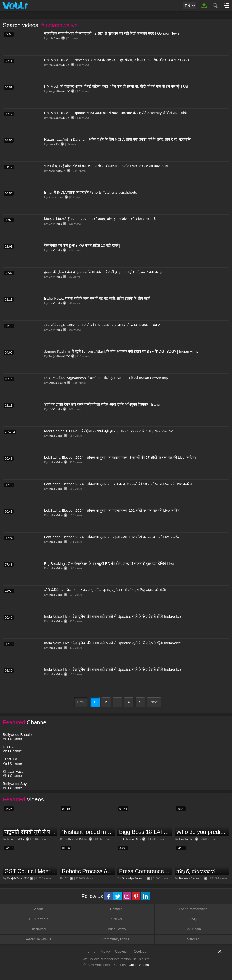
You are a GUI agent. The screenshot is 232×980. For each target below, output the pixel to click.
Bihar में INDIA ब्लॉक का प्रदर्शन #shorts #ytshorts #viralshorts (91, 192)
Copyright (122, 952)
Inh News (55, 38)
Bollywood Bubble (76, 839)
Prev (81, 702)
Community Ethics (116, 939)
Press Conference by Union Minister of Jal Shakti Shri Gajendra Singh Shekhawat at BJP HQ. (145, 871)
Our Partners (38, 919)
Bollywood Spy (132, 839)
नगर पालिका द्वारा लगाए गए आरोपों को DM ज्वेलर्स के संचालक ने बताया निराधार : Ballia (102, 325)
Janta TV (54, 144)
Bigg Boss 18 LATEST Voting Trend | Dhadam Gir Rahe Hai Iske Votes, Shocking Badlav (145, 832)
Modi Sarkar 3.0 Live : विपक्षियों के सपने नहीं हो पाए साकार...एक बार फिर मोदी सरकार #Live (109, 431)
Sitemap (193, 939)
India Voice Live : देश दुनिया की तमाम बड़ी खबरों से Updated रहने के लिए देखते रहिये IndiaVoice (113, 617)
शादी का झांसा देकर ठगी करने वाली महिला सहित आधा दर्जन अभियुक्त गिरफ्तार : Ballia (102, 404)
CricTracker (187, 839)
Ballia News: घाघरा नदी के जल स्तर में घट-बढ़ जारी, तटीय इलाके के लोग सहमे (97, 298)
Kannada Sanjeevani (192, 878)
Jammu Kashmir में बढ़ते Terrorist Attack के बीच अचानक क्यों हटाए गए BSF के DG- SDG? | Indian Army (121, 351)
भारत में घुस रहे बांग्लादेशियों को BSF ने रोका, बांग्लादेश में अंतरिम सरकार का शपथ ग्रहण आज (106, 166)
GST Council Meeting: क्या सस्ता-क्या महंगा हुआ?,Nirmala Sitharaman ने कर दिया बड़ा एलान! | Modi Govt (30, 871)
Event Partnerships (193, 909)
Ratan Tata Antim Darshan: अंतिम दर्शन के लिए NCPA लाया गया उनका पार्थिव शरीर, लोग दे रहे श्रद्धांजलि (117, 139)
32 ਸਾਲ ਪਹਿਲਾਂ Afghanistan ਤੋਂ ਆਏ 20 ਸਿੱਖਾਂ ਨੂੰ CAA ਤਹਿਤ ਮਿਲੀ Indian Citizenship (106, 378)
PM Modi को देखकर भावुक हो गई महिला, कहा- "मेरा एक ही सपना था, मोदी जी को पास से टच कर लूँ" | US (116, 86)
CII (67, 878)
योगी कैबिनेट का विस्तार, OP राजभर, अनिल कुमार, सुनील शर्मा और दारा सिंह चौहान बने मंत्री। (105, 590)
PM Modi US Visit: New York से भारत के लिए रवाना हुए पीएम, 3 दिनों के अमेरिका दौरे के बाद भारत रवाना (117, 60)
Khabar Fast (56, 197)
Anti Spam (193, 929)
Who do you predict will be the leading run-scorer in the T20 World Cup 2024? (202, 832)
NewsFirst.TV (57, 170)
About (38, 909)
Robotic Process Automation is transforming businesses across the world (87, 871)
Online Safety (116, 929)
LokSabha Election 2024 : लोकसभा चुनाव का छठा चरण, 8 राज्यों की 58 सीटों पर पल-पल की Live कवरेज (118, 484)
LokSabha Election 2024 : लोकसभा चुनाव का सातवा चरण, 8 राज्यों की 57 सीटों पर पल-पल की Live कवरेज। (120, 457)
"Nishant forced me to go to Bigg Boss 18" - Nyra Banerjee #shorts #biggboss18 (87, 832)
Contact (116, 909)
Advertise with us (38, 939)
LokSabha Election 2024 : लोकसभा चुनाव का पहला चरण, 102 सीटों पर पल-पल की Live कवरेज (112, 511)
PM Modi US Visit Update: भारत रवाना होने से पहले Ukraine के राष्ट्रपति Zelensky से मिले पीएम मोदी (115, 113)
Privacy (105, 952)
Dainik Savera (57, 383)
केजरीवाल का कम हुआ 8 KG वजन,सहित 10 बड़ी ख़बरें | (82, 245)
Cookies (140, 952)
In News (116, 919)
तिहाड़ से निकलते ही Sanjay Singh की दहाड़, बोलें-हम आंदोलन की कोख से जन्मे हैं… (102, 219)
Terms (91, 952)
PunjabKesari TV (59, 64)
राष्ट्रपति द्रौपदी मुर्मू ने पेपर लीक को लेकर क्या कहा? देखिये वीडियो (30, 832)
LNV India (55, 224)
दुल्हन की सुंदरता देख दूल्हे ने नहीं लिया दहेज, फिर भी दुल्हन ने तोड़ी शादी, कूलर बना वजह (103, 272)
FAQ (193, 919)
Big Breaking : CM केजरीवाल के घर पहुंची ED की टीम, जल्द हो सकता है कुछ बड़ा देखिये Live (109, 564)
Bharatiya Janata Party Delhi (139, 878)
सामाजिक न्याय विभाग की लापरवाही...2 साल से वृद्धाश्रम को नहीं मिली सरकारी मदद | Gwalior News (112, 33)
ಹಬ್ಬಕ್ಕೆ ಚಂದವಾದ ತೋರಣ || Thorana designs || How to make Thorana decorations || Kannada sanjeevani (202, 871)
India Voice (56, 436)
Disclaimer (39, 929)
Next (154, 702)
